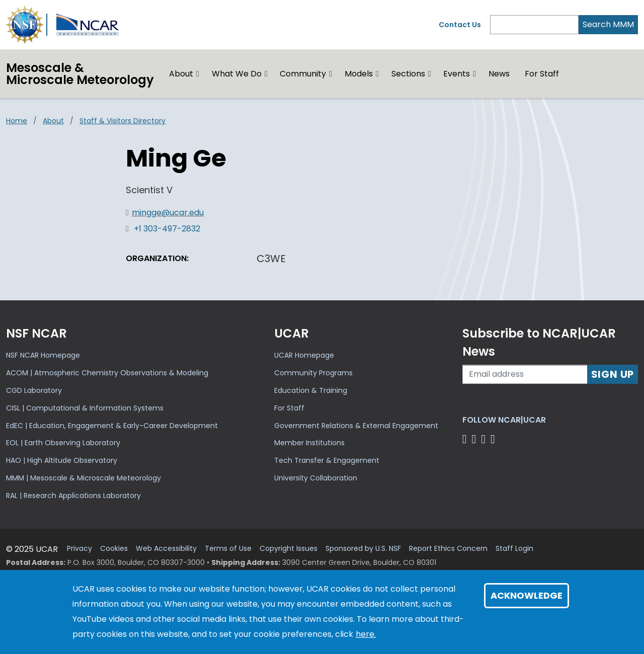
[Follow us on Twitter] (475, 439)
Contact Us (460, 25)
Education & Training (311, 390)
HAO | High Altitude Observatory (62, 460)
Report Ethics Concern (448, 549)
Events (457, 74)
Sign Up (613, 374)
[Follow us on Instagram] (485, 439)
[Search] (534, 25)
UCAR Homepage (304, 355)
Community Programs (313, 373)
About (181, 74)
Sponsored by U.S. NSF (363, 549)
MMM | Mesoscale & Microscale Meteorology (84, 478)
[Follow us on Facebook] (466, 439)
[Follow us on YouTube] (494, 439)
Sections (408, 74)
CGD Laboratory (34, 390)
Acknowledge (527, 595)
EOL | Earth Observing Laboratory (63, 443)
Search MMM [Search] (608, 24)
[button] (198, 74)
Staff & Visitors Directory (123, 121)
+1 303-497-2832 (167, 229)
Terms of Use (228, 549)
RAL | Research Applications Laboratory (73, 496)
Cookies (114, 549)
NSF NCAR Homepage (43, 355)
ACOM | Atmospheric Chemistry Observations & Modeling (107, 373)
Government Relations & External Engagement (356, 426)
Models (359, 74)
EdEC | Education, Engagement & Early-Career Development (112, 426)
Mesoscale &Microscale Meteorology (80, 74)
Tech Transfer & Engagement (327, 460)
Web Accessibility (166, 549)
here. (366, 634)
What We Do (237, 74)
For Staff (542, 74)
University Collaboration (316, 478)
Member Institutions (309, 443)
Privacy (79, 549)
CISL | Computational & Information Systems (85, 408)
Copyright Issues (289, 549)
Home (17, 121)
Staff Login (514, 549)
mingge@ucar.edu (168, 213)
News (499, 74)
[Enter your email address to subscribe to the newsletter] (525, 374)
